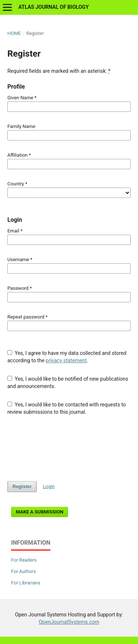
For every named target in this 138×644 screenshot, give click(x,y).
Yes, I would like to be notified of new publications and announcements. (68, 383)
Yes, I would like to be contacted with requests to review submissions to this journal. (67, 408)
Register (22, 486)
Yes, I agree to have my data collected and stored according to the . (67, 357)
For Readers (24, 560)
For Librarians (26, 583)
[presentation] (63, 448)
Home (14, 33)
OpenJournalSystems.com (69, 622)
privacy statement (66, 360)
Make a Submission (40, 512)
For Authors (24, 571)
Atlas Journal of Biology (54, 7)
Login (49, 486)
